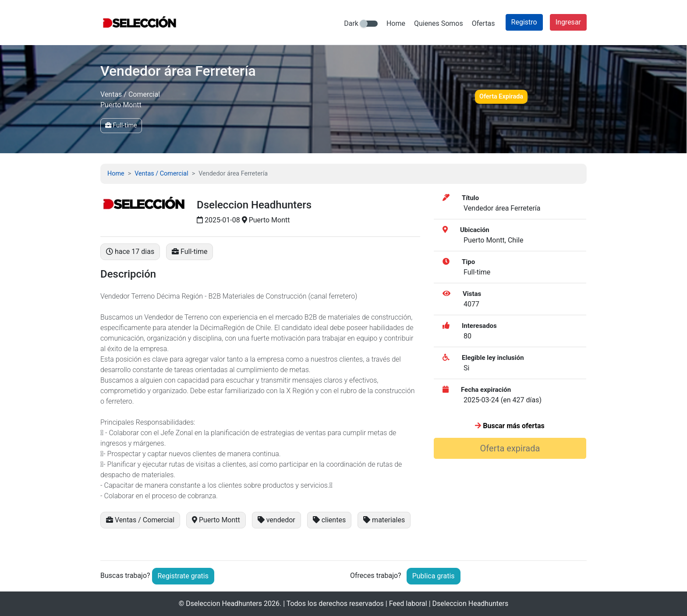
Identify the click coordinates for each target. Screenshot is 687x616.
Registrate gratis (183, 576)
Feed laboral (408, 604)
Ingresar (568, 22)
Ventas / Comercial (161, 174)
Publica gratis (434, 576)
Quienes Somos (439, 23)
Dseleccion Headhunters (224, 604)
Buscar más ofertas (510, 426)
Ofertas (483, 23)
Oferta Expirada (501, 97)
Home (396, 23)
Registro (524, 22)
